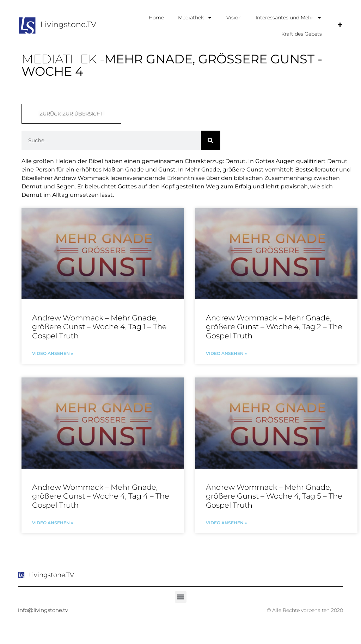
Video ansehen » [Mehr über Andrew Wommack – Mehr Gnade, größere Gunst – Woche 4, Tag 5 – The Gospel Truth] (226, 523)
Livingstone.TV (68, 24)
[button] (181, 597)
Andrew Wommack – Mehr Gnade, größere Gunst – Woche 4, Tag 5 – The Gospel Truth (274, 496)
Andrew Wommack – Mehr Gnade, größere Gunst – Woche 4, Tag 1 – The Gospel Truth (99, 327)
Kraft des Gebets (302, 34)
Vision (234, 18)
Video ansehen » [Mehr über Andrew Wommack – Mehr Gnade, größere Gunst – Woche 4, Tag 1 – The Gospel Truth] (53, 353)
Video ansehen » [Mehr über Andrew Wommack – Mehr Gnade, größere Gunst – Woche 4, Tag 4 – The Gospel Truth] (53, 523)
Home (156, 18)
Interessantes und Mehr (289, 18)
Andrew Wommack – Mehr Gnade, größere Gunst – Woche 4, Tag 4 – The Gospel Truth (101, 496)
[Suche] (211, 140)
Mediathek (195, 18)
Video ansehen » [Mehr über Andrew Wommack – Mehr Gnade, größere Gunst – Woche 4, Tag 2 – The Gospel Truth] (226, 353)
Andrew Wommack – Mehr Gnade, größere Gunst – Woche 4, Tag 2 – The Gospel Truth (274, 327)
